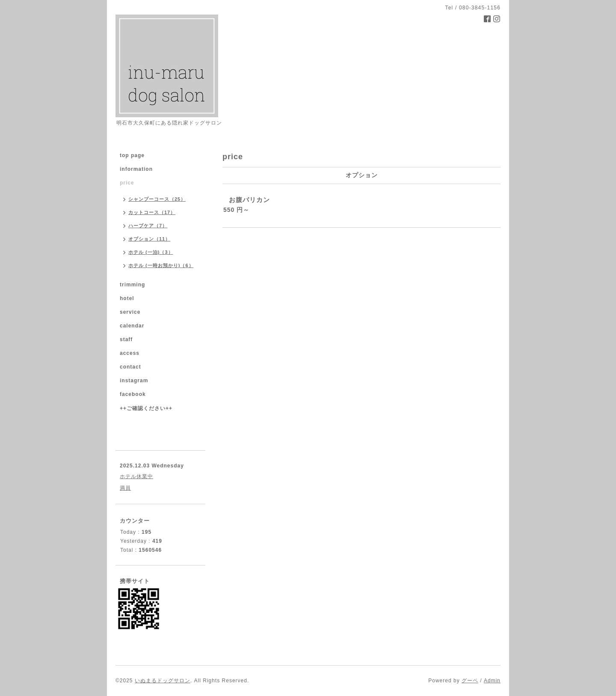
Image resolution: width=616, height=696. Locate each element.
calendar (132, 326)
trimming (132, 285)
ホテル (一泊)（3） (151, 252)
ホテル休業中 (136, 476)
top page (132, 155)
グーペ (470, 681)
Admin (492, 681)
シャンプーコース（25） (157, 199)
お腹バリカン (249, 200)
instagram (134, 381)
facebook (133, 394)
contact (130, 367)
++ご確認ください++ (146, 408)
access (130, 353)
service (130, 312)
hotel (127, 298)
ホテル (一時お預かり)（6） (161, 265)
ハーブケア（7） (148, 226)
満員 (125, 488)
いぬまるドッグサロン (163, 681)
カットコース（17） (152, 212)
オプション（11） (149, 239)
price (127, 183)
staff (126, 339)
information (136, 169)
